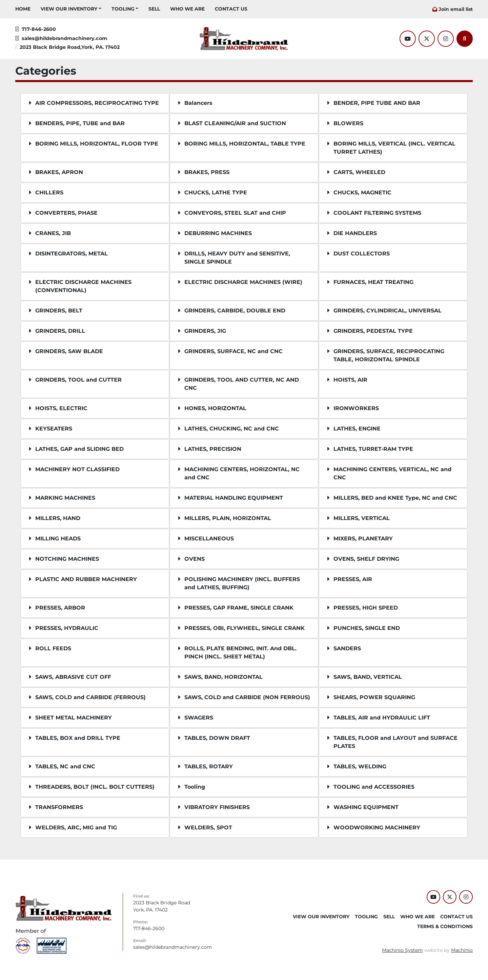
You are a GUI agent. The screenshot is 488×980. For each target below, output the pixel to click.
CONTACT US (231, 9)
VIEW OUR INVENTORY (69, 9)
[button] (71, 9)
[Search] (465, 39)
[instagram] (446, 39)
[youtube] (408, 39)
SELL (154, 9)
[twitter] (427, 39)
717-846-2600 (39, 29)
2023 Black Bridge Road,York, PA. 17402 (70, 47)
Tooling (123, 9)
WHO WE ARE (187, 9)
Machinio (462, 950)
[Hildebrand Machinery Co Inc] (64, 908)
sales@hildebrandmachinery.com (64, 38)
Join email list (456, 9)
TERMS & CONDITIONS (445, 926)
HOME (23, 9)
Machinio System (402, 950)
